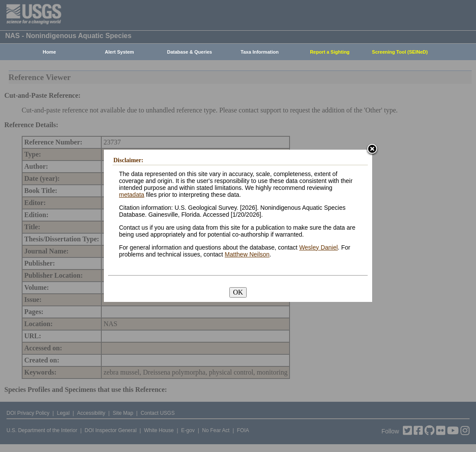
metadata (132, 195)
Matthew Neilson (247, 254)
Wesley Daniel (318, 247)
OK (238, 292)
